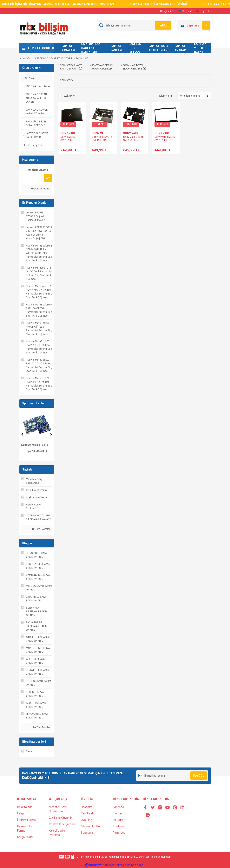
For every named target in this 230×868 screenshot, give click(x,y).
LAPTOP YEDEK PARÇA (200, 48)
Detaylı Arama (41, 189)
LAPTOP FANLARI (116, 48)
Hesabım (87, 807)
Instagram (120, 820)
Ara (48, 178)
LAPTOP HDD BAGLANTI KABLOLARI (91, 48)
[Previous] (22, 434)
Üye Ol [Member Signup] (203, 11)
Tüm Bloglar (42, 727)
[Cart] (194, 25)
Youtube (118, 826)
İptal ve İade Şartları (62, 824)
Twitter (118, 813)
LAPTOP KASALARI (68, 48)
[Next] (51, 434)
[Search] (135, 25)
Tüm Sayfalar (41, 529)
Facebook (119, 807)
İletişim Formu (26, 820)
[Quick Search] (32, 178)
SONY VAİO (82, 59)
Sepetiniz (87, 833)
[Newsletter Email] (172, 776)
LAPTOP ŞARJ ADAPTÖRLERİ (158, 48)
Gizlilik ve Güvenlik (61, 818)
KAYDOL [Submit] (199, 776)
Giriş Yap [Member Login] (185, 11)
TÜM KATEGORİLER (41, 48)
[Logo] (44, 28)
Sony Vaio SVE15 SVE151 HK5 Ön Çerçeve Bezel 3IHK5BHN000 (165, 142)
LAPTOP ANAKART (181, 48)
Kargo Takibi (25, 837)
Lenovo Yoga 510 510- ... (37, 445)
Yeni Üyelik (88, 813)
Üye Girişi (87, 820)
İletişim (22, 813)
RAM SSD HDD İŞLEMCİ (135, 48)
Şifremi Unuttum (92, 826)
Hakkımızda (25, 807)
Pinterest (119, 833)
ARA (163, 25)
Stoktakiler (70, 96)
